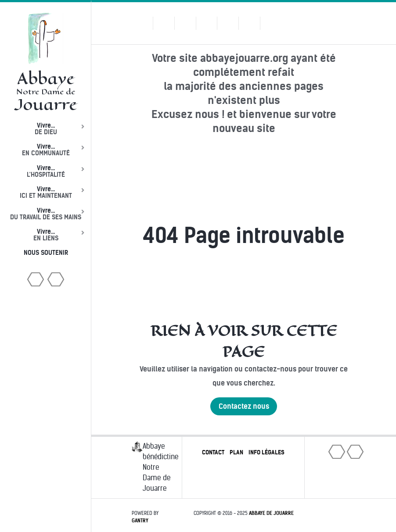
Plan (236, 452)
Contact (213, 452)
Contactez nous (244, 406)
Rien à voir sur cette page (244, 341)
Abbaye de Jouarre (271, 513)
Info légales (266, 452)
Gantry (140, 521)
